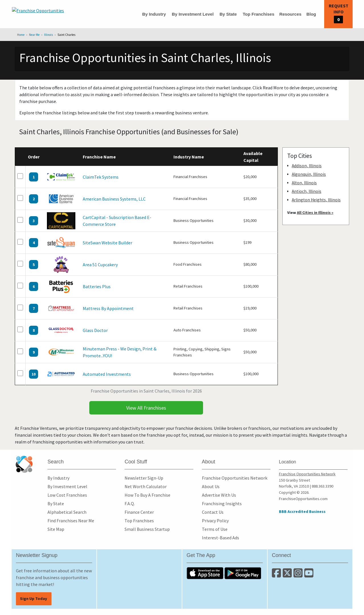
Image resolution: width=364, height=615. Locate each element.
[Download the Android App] (243, 573)
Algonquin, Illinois (309, 174)
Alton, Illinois (304, 183)
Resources (290, 14)
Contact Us (213, 512)
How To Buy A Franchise (147, 495)
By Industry (154, 14)
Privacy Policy (215, 521)
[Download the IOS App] (205, 573)
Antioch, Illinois (307, 191)
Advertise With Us (219, 495)
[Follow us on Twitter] (288, 575)
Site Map (56, 529)
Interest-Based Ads (221, 538)
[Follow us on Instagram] (299, 575)
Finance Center (139, 512)
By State (228, 14)
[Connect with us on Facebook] (277, 575)
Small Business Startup (147, 529)
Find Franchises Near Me (71, 521)
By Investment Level (193, 14)
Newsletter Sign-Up (144, 478)
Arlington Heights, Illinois (316, 200)
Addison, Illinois (307, 166)
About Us (211, 486)
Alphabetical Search (67, 512)
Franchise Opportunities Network (235, 478)
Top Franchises (258, 14)
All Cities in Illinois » (315, 212)
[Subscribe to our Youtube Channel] (309, 575)
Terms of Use (215, 529)
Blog (311, 14)
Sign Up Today (34, 599)
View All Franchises (146, 408)
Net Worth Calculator (146, 486)
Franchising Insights (222, 503)
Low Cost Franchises (67, 495)
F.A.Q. (130, 503)
